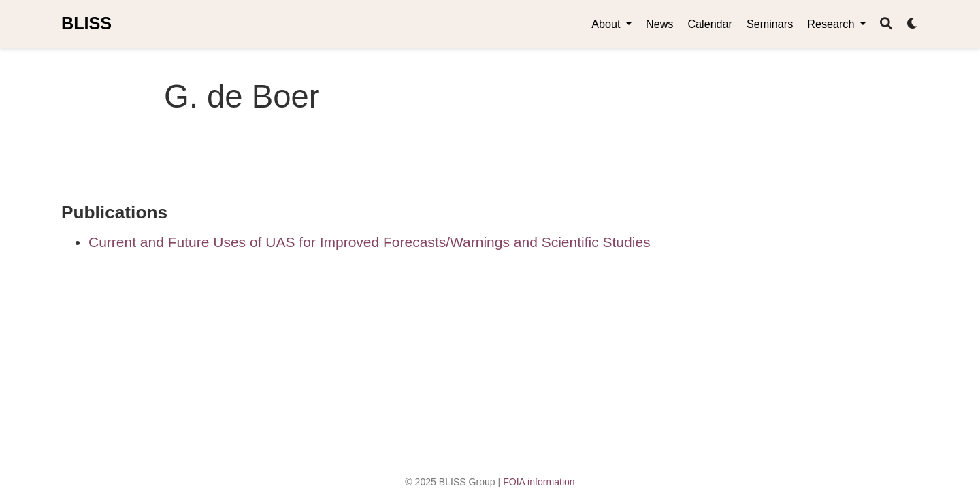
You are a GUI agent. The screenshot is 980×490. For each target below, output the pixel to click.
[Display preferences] (913, 24)
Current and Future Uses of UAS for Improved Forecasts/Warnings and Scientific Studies (370, 242)
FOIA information (539, 482)
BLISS (86, 23)
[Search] (886, 24)
